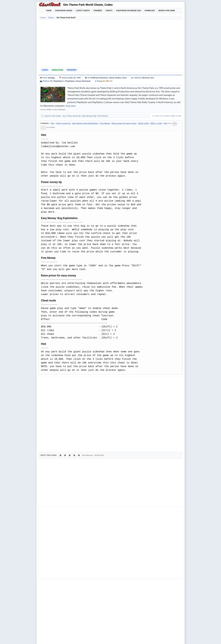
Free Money (105, 123)
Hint (52, 123)
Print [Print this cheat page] (67, 389)
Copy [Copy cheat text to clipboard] (55, 389)
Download (150, 11)
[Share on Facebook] (50, 382)
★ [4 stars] (74, 398)
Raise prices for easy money (124, 123)
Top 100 (131, 638)
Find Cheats (73, 638)
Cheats (109, 11)
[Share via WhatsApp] (80, 382)
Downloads (88, 638)
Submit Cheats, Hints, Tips (150, 638)
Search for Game (167, 11)
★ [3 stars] (70, 398)
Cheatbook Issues (64, 11)
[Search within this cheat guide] (96, 116)
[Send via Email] (95, 382)
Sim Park (48, 573)
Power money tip (63, 123)
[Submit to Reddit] (65, 382)
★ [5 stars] (79, 398)
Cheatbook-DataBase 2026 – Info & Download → (98, 505)
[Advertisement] (110, 43)
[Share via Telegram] (87, 382)
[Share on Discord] (72, 382)
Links (169, 638)
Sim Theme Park (51, 563)
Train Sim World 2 (52, 584)
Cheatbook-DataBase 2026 (129, 11)
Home (49, 11)
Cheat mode (143, 123)
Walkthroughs (104, 638)
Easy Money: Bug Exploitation (85, 123)
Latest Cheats (83, 11)
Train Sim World (51, 578)
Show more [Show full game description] (71, 106)
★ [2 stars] (65, 398)
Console (119, 638)
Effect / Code (156, 123)
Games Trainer (57, 638)
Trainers (98, 11)
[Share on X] (57, 382)
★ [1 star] (60, 398)
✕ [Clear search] (153, 116)
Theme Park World (52, 568)
